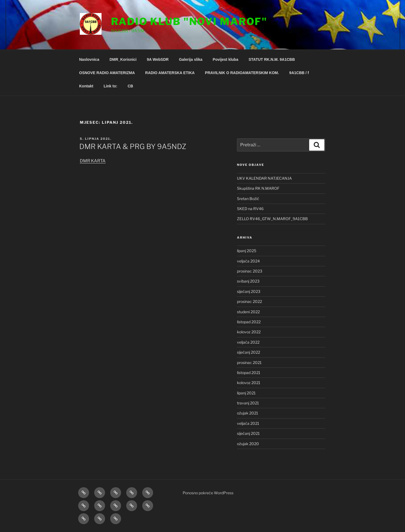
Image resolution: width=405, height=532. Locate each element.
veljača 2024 (248, 261)
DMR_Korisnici (123, 59)
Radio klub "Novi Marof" (189, 21)
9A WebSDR (158, 59)
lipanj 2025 (247, 251)
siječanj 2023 (249, 291)
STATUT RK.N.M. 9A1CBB (272, 59)
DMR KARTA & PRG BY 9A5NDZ (133, 146)
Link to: (111, 86)
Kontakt (86, 86)
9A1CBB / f (299, 73)
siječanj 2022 (249, 352)
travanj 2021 (248, 403)
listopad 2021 (249, 373)
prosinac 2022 (249, 301)
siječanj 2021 (248, 433)
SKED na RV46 (250, 209)
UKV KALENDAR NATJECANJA (264, 178)
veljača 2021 (248, 423)
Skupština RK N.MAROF (258, 188)
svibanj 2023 (248, 281)
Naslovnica (89, 59)
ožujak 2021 (248, 413)
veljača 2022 (248, 342)
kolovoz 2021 (249, 383)
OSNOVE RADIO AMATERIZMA (107, 73)
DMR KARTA (93, 161)
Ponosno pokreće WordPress (208, 493)
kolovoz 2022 (249, 332)
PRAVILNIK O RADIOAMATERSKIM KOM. (242, 73)
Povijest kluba (226, 59)
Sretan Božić (248, 199)
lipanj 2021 (246, 393)
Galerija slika (191, 59)
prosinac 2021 (249, 362)
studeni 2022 (248, 312)
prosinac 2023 (250, 271)
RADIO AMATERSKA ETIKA (170, 73)
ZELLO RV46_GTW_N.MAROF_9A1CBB (272, 219)
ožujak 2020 (248, 444)
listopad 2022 (249, 322)
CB (130, 86)
